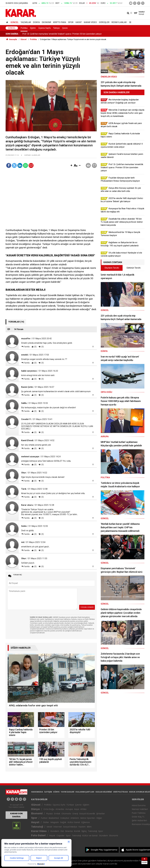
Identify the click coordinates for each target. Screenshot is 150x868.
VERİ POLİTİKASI (120, 792)
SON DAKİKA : (12, 34)
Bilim (89, 827)
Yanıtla (27, 347)
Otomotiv (66, 814)
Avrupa (69, 809)
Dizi (62, 831)
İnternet (58, 827)
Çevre (65, 28)
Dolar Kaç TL (138, 817)
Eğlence (86, 822)
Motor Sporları (88, 818)
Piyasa (49, 814)
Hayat (79, 22)
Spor (71, 22)
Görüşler (104, 22)
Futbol (44, 818)
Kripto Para (60, 22)
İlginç (84, 831)
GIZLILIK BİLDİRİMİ (104, 792)
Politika (24, 28)
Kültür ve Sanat (90, 836)
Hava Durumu (139, 805)
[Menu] (130, 22)
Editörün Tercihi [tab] (134, 268)
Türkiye (56, 28)
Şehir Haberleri (139, 820)
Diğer (99, 818)
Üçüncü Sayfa (44, 28)
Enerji (75, 814)
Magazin (55, 822)
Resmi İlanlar (119, 22)
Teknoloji (37, 827)
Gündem (55, 831)
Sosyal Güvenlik (87, 814)
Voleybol (65, 818)
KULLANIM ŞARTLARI (85, 792)
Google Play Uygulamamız (104, 850)
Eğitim (33, 28)
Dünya (36, 22)
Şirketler (101, 814)
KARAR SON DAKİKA (16, 815)
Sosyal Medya (70, 827)
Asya (77, 809)
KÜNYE (56, 792)
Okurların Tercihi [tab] (112, 268)
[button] (71, 166)
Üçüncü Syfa (59, 805)
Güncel (15, 22)
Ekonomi (46, 22)
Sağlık (63, 822)
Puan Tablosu (139, 813)
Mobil (49, 827)
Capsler (61, 836)
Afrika (83, 809)
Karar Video (90, 22)
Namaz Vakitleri (140, 809)
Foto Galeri (38, 835)
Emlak (57, 814)
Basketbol (54, 818)
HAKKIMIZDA (37, 792)
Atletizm (75, 818)
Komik (77, 831)
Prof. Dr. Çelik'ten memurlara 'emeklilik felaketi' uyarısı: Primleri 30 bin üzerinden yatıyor (62, 34)
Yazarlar (26, 22)
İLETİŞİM (48, 792)
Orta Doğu (49, 809)
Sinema (69, 831)
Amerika (60, 809)
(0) (35, 347)
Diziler (46, 822)
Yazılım (82, 827)
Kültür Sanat (74, 822)
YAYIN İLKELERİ (68, 792)
